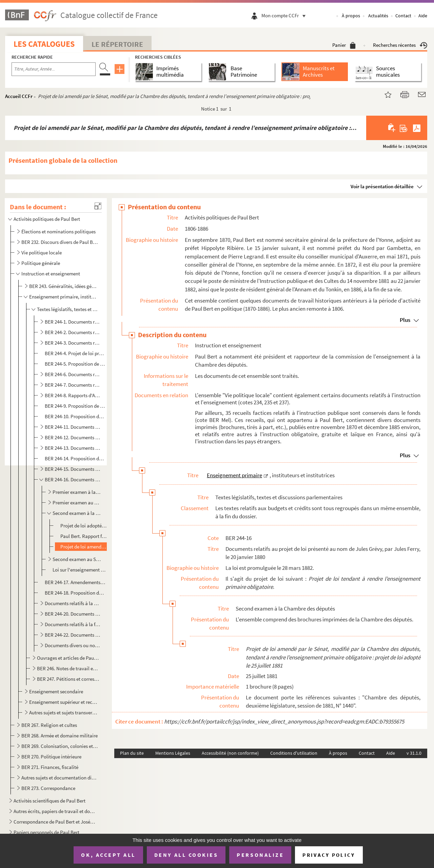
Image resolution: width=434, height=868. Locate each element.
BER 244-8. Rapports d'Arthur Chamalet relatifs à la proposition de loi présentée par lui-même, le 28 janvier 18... (72, 395)
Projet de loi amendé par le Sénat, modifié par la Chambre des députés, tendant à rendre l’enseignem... (84, 547)
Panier (344, 45)
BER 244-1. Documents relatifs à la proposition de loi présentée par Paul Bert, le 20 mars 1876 (72, 322)
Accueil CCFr (19, 96)
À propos (351, 16)
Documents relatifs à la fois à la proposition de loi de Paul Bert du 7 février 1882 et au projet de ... (72, 624)
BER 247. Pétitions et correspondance (68, 679)
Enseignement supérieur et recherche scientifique (64, 702)
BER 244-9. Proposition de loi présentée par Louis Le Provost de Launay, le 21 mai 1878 (75, 406)
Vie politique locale (42, 253)
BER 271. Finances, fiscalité (50, 767)
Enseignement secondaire (56, 691)
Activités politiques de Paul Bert (47, 219)
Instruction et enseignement (51, 274)
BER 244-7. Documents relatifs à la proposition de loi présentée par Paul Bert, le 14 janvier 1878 (72, 385)
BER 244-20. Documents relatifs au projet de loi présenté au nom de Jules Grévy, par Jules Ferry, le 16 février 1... (72, 614)
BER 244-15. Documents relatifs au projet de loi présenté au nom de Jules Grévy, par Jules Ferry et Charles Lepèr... (72, 469)
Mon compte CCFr (285, 15)
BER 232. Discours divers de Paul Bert (60, 242)
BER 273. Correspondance (48, 788)
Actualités (378, 16)
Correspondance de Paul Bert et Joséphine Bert (55, 822)
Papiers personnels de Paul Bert (46, 832)
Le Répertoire (117, 44)
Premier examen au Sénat (77, 503)
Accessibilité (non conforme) (230, 753)
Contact (403, 16)
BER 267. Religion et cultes (49, 725)
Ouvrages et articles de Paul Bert (68, 658)
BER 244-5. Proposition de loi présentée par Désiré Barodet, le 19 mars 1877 (75, 364)
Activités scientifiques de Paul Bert (50, 801)
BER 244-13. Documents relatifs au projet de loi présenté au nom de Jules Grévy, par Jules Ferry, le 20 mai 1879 (72, 448)
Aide (423, 16)
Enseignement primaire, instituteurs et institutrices (64, 297)
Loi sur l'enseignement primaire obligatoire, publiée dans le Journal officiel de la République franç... (79, 570)
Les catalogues (44, 44)
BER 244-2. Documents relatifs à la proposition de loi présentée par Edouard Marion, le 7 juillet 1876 (72, 332)
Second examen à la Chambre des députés (77, 513)
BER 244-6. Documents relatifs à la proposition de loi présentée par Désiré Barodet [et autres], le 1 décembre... (72, 374)
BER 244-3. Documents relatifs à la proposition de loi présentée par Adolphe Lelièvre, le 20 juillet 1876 (72, 343)
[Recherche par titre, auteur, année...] (54, 69)
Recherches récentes (400, 45)
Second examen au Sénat (77, 559)
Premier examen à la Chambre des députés (77, 492)
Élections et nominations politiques (58, 232)
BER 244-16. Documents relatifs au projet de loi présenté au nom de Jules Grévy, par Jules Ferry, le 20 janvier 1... (72, 479)
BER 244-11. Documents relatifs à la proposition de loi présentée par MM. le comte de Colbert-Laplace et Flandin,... (72, 427)
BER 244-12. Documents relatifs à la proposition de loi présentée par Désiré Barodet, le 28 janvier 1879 (72, 437)
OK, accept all (108, 855)
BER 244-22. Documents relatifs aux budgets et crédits (72, 635)
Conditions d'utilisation (294, 753)
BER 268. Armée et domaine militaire (60, 736)
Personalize (260, 855)
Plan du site (132, 753)
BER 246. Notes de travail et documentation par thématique (68, 668)
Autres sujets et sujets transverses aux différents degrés (64, 712)
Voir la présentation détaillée (382, 186)
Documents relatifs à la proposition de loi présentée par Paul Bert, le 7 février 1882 (72, 603)
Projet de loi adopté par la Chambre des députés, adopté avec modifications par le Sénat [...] (84, 526)
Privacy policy (329, 855)
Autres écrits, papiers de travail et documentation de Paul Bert (55, 811)
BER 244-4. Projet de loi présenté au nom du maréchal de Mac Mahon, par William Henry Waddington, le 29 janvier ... (75, 353)
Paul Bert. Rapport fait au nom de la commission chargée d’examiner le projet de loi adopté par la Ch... (84, 536)
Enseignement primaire (234, 475)
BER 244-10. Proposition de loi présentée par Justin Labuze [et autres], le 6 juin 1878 (75, 416)
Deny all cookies (186, 855)
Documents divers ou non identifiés (72, 645)
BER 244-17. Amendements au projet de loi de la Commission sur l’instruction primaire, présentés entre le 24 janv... (75, 582)
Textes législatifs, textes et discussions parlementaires (68, 309)
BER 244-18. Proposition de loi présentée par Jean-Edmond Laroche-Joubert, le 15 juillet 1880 (75, 593)
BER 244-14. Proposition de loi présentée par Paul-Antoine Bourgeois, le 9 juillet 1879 (75, 458)
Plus (405, 320)
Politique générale (41, 263)
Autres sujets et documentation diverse (60, 778)
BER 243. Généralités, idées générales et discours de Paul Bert (64, 286)
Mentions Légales (173, 753)
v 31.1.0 (414, 753)
